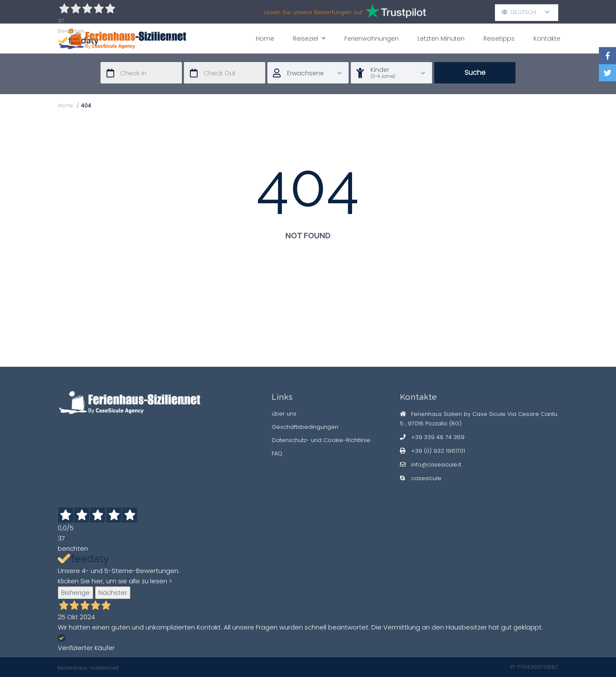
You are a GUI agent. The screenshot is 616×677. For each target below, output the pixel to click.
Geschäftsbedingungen (305, 427)
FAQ (277, 453)
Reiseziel (309, 38)
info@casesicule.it (436, 465)
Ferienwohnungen (372, 39)
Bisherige (76, 592)
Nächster (113, 592)
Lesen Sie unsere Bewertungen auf (346, 12)
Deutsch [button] (526, 12)
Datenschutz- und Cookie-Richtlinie (321, 440)
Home (265, 39)
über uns (284, 414)
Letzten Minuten (441, 39)
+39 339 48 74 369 (438, 437)
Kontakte (547, 39)
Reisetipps (499, 39)
